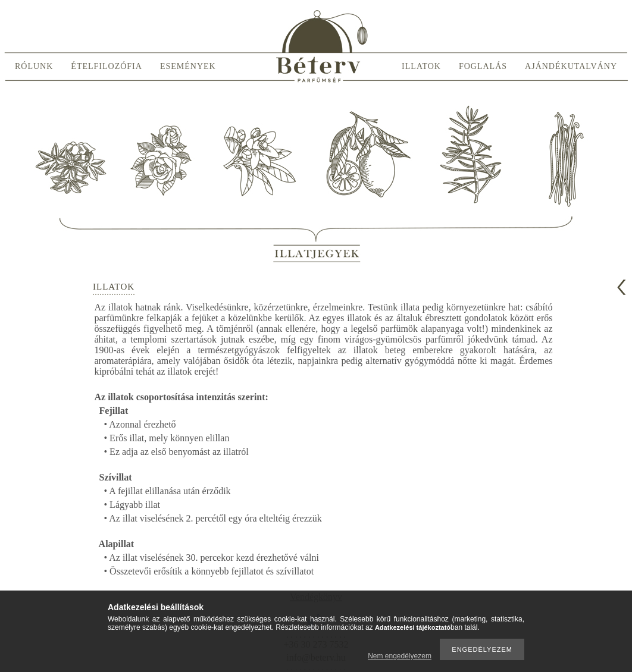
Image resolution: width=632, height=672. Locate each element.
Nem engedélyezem (400, 656)
